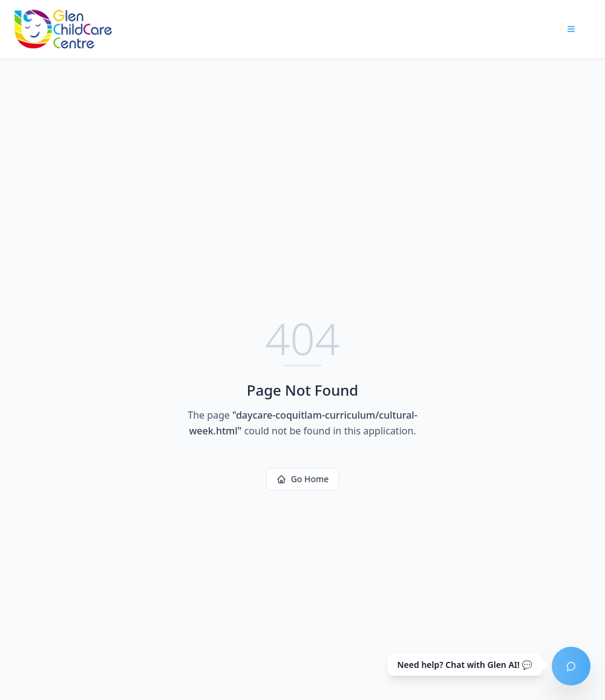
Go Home (303, 479)
